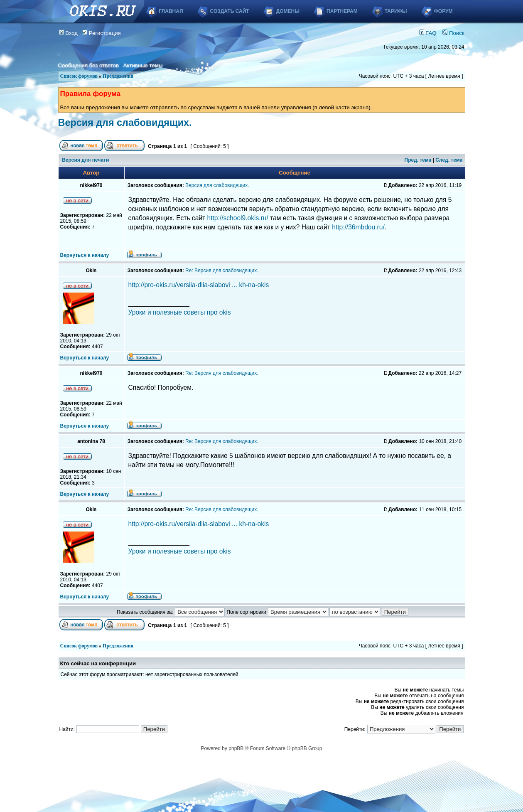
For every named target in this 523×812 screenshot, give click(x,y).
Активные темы (143, 65)
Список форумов (79, 76)
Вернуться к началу (85, 255)
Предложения (118, 76)
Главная (171, 11)
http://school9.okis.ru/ (238, 218)
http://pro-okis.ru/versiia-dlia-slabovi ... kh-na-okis (199, 285)
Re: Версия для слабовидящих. (222, 271)
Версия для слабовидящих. (125, 123)
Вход (69, 33)
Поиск (453, 33)
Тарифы (396, 11)
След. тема (449, 160)
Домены (288, 11)
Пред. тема (418, 160)
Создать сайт (230, 11)
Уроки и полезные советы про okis (180, 312)
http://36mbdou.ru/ (358, 227)
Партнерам (342, 11)
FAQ (428, 33)
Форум (443, 11)
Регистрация (102, 33)
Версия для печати (85, 160)
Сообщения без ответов (88, 65)
